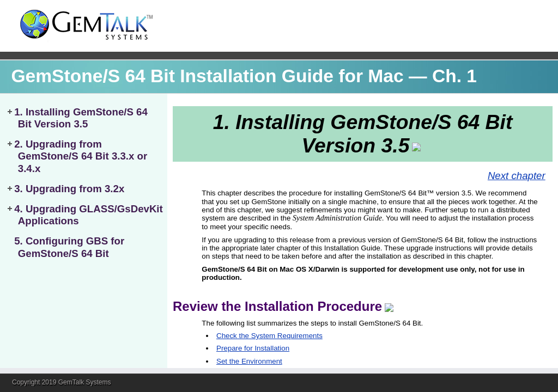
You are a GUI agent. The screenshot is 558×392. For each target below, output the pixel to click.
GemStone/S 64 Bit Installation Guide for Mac (207, 76)
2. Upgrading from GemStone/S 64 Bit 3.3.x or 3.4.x (81, 156)
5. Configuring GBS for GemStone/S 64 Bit (69, 247)
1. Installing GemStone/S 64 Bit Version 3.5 (81, 118)
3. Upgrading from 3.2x (69, 189)
